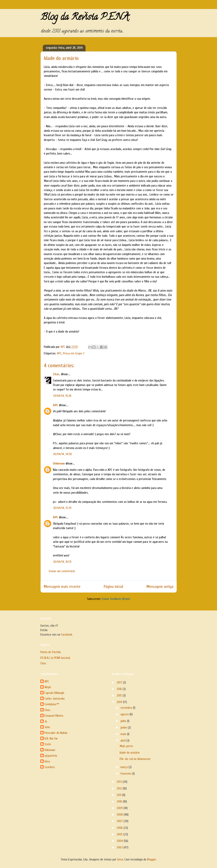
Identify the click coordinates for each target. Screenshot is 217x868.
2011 (119, 795)
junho (124, 728)
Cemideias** (52, 704)
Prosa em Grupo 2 (74, 353)
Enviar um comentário (62, 571)
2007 (120, 821)
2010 (120, 802)
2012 (120, 788)
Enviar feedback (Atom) (116, 599)
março (124, 767)
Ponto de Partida (51, 652)
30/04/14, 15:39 (62, 508)
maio (124, 734)
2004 (120, 841)
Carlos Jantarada (55, 699)
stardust (50, 767)
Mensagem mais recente (62, 587)
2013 (120, 782)
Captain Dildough (54, 693)
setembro (127, 708)
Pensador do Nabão (56, 733)
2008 (120, 815)
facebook (67, 635)
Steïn (48, 744)
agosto (125, 714)
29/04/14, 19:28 (62, 396)
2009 (120, 808)
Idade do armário (130, 753)
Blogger (151, 859)
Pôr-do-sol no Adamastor (135, 759)
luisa (47, 761)
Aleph (48, 687)
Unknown (59, 463)
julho (124, 721)
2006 (120, 828)
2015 (120, 696)
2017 (120, 682)
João (47, 727)
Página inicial (113, 587)
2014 (120, 702)
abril (123, 741)
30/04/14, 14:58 (62, 454)
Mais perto (126, 746)
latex (120, 859)
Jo (46, 721)
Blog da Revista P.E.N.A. (85, 18)
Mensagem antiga (160, 587)
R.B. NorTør (51, 739)
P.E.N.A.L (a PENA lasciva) (55, 658)
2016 (120, 689)
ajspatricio (51, 756)
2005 (120, 834)
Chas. (57, 374)
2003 (120, 847)
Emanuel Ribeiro (54, 716)
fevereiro (126, 774)
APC (59, 353)
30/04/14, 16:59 (62, 562)
